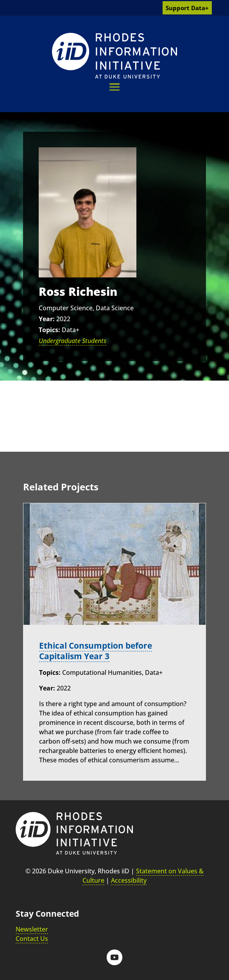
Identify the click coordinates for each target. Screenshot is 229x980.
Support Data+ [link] (187, 8)
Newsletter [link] (32, 929)
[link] (114, 56)
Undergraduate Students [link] (72, 341)
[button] (114, 87)
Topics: (49, 330)
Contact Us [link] (32, 939)
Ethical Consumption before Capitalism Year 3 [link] (96, 651)
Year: (47, 319)
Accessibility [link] (129, 880)
